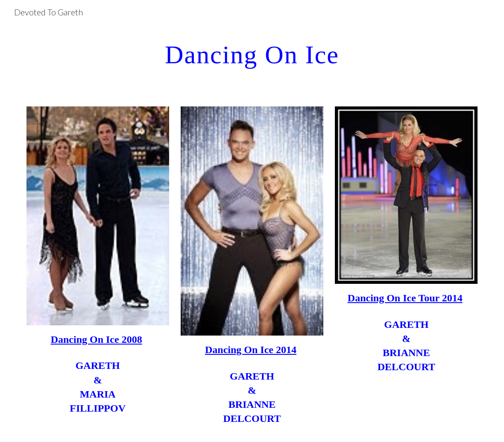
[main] (252, 54)
